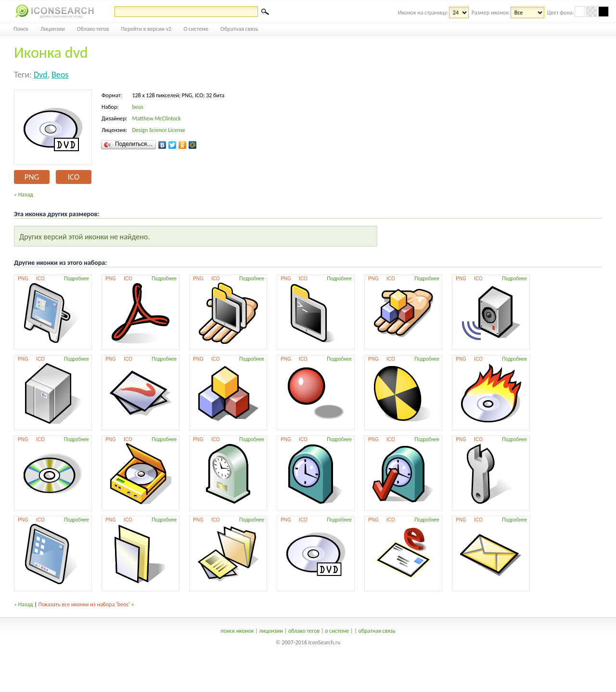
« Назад (24, 195)
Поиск (21, 29)
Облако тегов (93, 29)
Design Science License (159, 130)
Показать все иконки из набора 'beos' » (86, 604)
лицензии (271, 631)
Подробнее (77, 279)
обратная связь (377, 631)
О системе (196, 29)
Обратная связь (239, 29)
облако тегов (304, 631)
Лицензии (53, 29)
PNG (32, 177)
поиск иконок (237, 631)
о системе (337, 631)
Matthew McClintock (156, 118)
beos (60, 75)
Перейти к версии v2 (147, 29)
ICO (74, 177)
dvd (41, 75)
